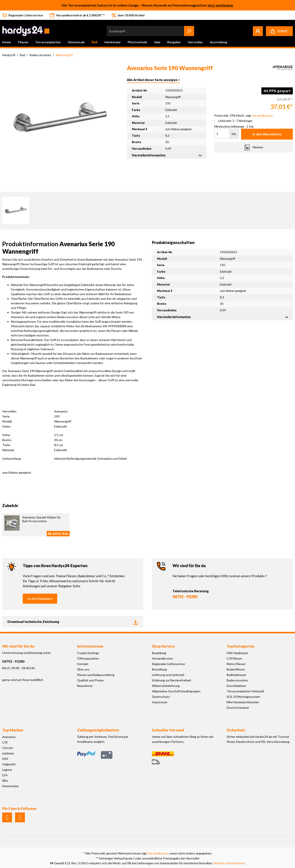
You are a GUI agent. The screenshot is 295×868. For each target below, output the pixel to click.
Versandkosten (162, 658)
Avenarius (9, 737)
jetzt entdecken (220, 5)
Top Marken (13, 730)
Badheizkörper (236, 675)
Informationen (90, 646)
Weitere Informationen (229, 863)
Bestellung (159, 669)
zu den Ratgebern (40, 599)
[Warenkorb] (279, 31)
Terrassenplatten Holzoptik (245, 691)
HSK (5, 759)
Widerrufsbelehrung (166, 686)
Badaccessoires (237, 680)
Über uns (83, 669)
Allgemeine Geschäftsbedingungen (176, 691)
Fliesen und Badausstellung (96, 675)
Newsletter (85, 686)
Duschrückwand (238, 708)
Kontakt (83, 664)
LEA (5, 775)
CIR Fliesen (234, 658)
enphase (8, 753)
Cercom (8, 748)
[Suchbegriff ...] (146, 31)
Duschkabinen (236, 686)
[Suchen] (189, 31)
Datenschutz (161, 697)
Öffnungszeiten (88, 658)
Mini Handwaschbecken (243, 702)
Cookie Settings (88, 653)
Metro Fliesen (236, 664)
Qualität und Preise (90, 680)
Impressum (160, 702)
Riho (5, 781)
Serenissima (10, 786)
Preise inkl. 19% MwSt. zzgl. (244, 115)
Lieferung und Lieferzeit (168, 675)
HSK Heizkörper (237, 653)
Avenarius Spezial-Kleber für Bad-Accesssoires (41, 519)
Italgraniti (9, 764)
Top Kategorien (241, 646)
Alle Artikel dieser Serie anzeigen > (153, 80)
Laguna (7, 770)
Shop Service (163, 646)
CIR (5, 742)
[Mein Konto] (258, 31)
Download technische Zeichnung (73, 622)
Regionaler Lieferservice (168, 664)
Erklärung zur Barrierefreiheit (172, 680)
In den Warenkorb (267, 134)
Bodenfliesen (236, 669)
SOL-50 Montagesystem (243, 697)
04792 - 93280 (185, 597)
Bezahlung (159, 653)
